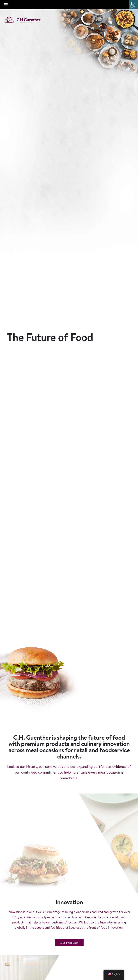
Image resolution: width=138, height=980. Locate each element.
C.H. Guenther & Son (26, 20)
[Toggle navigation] (6, 5)
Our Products (69, 943)
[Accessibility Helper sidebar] (134, 4)
